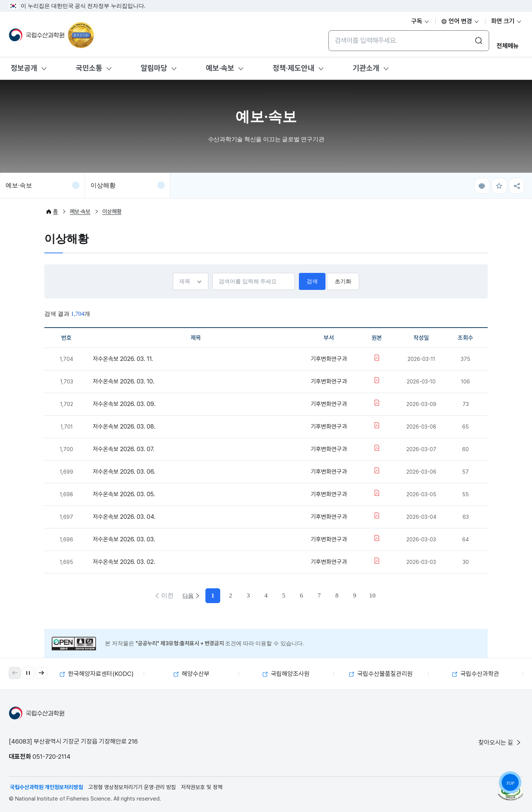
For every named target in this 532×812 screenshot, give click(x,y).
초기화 (343, 281)
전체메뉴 (508, 46)
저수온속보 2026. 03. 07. (124, 449)
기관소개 (366, 68)
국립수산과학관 (476, 674)
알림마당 (154, 68)
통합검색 (328, 30)
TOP (510, 783)
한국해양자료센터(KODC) (97, 674)
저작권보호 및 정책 (202, 787)
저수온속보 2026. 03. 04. (124, 517)
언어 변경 (460, 21)
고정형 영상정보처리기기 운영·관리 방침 (132, 787)
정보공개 (24, 68)
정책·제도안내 (294, 68)
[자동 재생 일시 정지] (28, 673)
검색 (312, 281)
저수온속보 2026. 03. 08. (124, 427)
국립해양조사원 (286, 674)
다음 (365, 596)
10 (346, 596)
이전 (167, 596)
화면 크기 (507, 21)
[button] (41, 673)
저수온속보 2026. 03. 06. (124, 472)
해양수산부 (192, 674)
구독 (420, 21)
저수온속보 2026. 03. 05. (124, 494)
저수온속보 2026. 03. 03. (124, 539)
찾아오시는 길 (500, 742)
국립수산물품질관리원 (381, 674)
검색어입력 (212, 273)
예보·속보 (220, 68)
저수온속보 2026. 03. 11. (123, 359)
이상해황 (103, 185)
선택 (173, 273)
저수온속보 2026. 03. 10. (124, 381)
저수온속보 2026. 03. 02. (124, 562)
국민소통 (89, 68)
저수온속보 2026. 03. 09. (124, 404)
